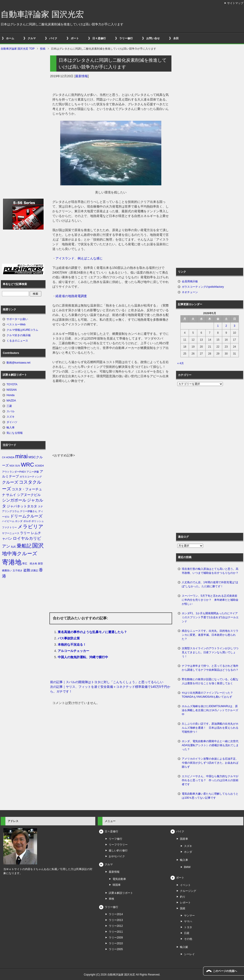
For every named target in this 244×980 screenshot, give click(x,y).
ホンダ (188, 852)
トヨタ (188, 927)
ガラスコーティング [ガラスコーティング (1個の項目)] (31, 477)
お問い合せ (153, 38)
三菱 (9, 406)
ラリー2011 (116, 932)
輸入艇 (184, 947)
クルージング (188, 891)
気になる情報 (15, 433)
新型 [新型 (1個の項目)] (40, 563)
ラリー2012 (116, 926)
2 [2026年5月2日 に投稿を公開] (226, 326)
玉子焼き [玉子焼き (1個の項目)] (18, 570)
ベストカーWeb (16, 324)
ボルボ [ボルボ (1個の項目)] (27, 521)
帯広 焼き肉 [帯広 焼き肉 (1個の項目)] (30, 563)
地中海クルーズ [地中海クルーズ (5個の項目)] (20, 554)
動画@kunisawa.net (18, 363)
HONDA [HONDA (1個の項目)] (10, 457)
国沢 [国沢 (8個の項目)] (38, 546)
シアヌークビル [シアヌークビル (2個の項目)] (29, 495)
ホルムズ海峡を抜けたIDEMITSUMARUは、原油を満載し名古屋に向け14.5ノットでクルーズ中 (210, 710)
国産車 (184, 839)
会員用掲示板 (190, 281)
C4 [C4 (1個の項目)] (4, 457)
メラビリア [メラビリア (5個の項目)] (30, 527)
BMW (187, 867)
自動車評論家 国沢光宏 (42, 14)
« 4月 (181, 363)
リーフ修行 (115, 839)
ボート (75, 38)
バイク (53, 38)
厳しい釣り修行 (118, 851)
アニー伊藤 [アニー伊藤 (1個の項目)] (33, 472)
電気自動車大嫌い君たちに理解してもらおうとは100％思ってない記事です (210, 796)
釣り (183, 897)
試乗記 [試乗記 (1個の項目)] (34, 570)
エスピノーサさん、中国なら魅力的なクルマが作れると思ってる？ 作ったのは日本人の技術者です (210, 780)
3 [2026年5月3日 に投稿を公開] (234, 326)
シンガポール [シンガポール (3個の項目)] (14, 500)
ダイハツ (12, 422)
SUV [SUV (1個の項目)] (18, 466)
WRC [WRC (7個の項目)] (27, 465)
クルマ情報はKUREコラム (22, 330)
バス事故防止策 (69, 638)
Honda (10, 395)
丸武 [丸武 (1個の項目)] (13, 547)
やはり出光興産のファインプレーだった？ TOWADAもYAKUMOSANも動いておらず (209, 695)
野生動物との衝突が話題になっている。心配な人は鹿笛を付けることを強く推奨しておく (210, 681)
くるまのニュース (17, 341)
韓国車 (117, 885)
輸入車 (11, 428)
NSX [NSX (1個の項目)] (12, 466)
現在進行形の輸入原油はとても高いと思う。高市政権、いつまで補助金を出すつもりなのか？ (210, 571)
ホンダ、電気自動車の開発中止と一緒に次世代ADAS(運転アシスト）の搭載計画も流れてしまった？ (210, 745)
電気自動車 (119, 879)
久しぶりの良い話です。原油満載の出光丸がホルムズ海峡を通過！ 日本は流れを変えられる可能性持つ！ (210, 728)
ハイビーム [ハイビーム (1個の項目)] (8, 521)
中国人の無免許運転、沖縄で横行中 (83, 657)
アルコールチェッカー (73, 651)
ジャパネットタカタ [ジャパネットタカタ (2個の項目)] (22, 506)
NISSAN (12, 390)
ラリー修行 (126, 38)
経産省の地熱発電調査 (71, 296)
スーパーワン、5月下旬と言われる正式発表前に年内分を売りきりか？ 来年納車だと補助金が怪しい (210, 600)
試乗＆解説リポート (121, 893)
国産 (183, 908)
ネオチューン (190, 292)
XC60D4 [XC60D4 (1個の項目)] (39, 466)
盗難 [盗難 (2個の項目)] (27, 570)
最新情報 (82, 76)
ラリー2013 (116, 920)
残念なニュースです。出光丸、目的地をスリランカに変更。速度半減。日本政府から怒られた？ (210, 635)
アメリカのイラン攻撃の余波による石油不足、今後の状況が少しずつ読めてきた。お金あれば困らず (210, 763)
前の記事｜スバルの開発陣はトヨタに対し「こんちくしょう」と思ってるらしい (107, 682)
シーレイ (189, 954)
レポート (185, 903)
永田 (176, 38)
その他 (188, 939)
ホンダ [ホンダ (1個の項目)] (19, 521)
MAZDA (11, 401)
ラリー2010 (116, 943)
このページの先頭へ (225, 971)
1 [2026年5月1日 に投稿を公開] (218, 326)
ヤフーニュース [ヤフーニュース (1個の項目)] (11, 533)
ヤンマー (189, 916)
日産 (187, 933)
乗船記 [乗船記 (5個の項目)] (24, 546)
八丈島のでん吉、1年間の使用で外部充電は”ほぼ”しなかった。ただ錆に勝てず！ (210, 584)
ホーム (10, 38)
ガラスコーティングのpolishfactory (203, 287)
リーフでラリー (118, 845)
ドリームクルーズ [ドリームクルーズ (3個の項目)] (26, 516)
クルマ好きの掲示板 (19, 335)
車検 (111, 899)
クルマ (32, 38)
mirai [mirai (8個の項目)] (22, 456)
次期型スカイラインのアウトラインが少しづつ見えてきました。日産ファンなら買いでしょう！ (210, 652)
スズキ (11, 417)
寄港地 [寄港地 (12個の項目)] (12, 562)
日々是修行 (99, 38)
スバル (11, 411)
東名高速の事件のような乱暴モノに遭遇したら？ (92, 632)
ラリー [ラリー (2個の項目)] (25, 533)
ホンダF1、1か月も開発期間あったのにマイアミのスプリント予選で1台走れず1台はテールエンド (210, 617)
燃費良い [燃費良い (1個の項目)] (7, 570)
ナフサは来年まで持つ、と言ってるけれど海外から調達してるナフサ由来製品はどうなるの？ (210, 668)
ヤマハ (188, 921)
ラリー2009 (116, 938)
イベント (185, 885)
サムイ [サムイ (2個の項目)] (11, 495)
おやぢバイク (117, 856)
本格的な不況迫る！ (72, 645)
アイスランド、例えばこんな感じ (79, 258)
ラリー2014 (116, 914)
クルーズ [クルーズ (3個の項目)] (10, 482)
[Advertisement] (111, 419)
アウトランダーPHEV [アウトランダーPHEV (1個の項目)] (14, 472)
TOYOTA (12, 384)
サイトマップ (235, 3)
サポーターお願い (17, 319)
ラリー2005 (116, 949)
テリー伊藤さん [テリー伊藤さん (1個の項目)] (29, 511)
